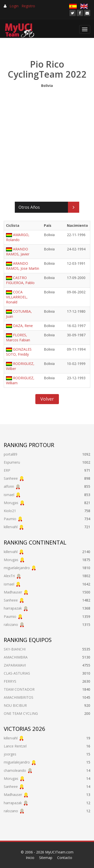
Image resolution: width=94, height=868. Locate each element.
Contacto (65, 858)
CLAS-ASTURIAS (17, 673)
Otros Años (29, 207)
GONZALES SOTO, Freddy (19, 352)
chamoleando (15, 770)
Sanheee (11, 478)
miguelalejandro (17, 568)
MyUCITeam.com (59, 852)
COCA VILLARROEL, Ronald (17, 297)
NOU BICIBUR (15, 705)
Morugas (11, 503)
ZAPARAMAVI (15, 665)
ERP (7, 470)
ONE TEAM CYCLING (21, 713)
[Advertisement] (47, 144)
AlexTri (9, 576)
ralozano (11, 625)
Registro (28, 6)
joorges (10, 754)
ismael (9, 495)
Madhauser (13, 592)
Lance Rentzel (15, 746)
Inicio (30, 858)
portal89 (11, 454)
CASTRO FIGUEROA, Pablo (20, 280)
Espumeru (12, 462)
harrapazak (13, 608)
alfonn (9, 486)
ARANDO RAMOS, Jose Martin (23, 266)
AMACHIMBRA (16, 657)
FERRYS (10, 681)
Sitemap (46, 858)
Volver (47, 399)
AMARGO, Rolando (18, 237)
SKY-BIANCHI (15, 649)
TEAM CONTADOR (19, 689)
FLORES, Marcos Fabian (18, 337)
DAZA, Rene (23, 326)
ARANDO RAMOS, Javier (18, 252)
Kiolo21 (10, 511)
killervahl (11, 527)
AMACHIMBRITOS (19, 697)
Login (14, 6)
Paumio (10, 519)
